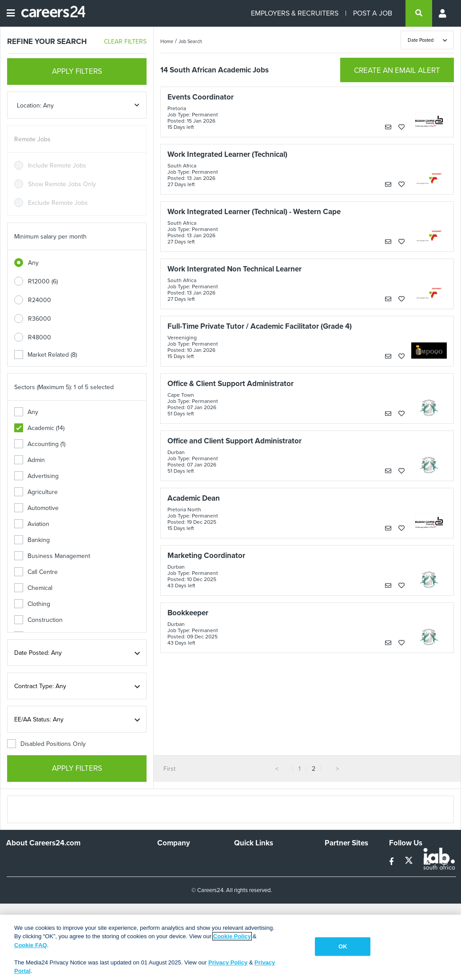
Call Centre (36, 572)
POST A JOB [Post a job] (373, 13)
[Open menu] (11, 13)
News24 (336, 872)
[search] (419, 13)
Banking (32, 540)
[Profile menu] (443, 13)
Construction (38, 620)
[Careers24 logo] (50, 13)
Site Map (246, 872)
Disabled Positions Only (46, 744)
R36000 (40, 319)
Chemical (33, 588)
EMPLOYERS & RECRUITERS (295, 13)
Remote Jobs (32, 139)
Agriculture (36, 492)
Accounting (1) (40, 444)
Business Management (52, 556)
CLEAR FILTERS (125, 42)
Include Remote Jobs (57, 165)
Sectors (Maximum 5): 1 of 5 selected (64, 387)
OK (343, 946)
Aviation (32, 524)
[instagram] (444, 862)
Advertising (36, 476)
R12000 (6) (43, 281)
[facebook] (392, 862)
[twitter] (410, 862)
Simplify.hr (338, 860)
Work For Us (174, 860)
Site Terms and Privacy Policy (265, 888)
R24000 (40, 300)
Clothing (32, 604)
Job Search (190, 41)
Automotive (36, 508)
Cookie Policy (232, 936)
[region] (230, 947)
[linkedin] (428, 862)
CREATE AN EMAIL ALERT (397, 70)
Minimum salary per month (50, 237)
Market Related (46, 355)
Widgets (245, 904)
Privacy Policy (228, 962)
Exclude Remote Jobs (58, 203)
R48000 (40, 337)
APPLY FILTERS (77, 71)
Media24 (336, 896)
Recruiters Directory (262, 860)
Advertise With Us (182, 872)
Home (167, 41)
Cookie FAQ (31, 945)
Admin (30, 460)
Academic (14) (39, 428)
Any (33, 263)
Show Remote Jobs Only (62, 184)
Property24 (340, 884)
